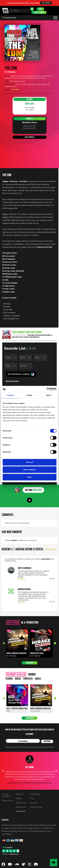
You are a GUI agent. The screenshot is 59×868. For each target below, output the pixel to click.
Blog (32, 798)
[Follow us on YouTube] (10, 865)
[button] (21, 374)
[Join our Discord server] (36, 865)
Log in (14, 540)
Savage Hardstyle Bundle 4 (40, 335)
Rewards (33, 803)
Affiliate (19, 798)
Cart (32, 9)
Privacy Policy (7, 800)
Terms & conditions (6, 795)
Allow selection (29, 470)
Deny (29, 477)
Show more (30, 663)
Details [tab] (30, 395)
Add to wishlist (30, 137)
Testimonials (35, 794)
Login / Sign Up (39, 12)
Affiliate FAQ (21, 803)
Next (55, 643)
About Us (20, 794)
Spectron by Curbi (20, 337)
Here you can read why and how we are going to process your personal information (29, 747)
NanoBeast (34, 337)
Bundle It (30, 119)
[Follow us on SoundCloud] (17, 865)
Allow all (29, 462)
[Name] (26, 366)
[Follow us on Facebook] (3, 865)
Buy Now (29, 99)
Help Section (21, 807)
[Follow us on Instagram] (29, 865)
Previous (4, 643)
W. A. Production (10, 72)
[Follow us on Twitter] (23, 865)
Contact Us (21, 811)
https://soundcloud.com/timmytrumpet (30, 780)
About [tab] (49, 395)
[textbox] (19, 11)
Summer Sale (9, 18)
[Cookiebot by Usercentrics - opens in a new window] (46, 389)
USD (40, 9)
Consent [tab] (10, 395)
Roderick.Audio (36, 807)
